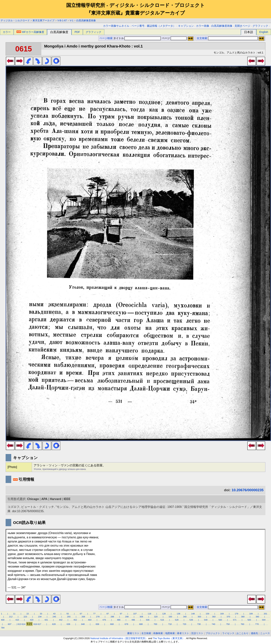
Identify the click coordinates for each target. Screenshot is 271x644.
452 (75, 620)
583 (249, 620)
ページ (174, 38)
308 (141, 617)
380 (243, 617)
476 (104, 620)
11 (14, 614)
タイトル (137, 38)
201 (265, 614)
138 (179, 614)
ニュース (265, 633)
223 (25, 617)
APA (44, 499)
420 (32, 620)
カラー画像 (203, 26)
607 (10, 624)
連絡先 (254, 633)
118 (150, 614)
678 (127, 624)
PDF (77, 32)
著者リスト (183, 633)
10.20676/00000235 (248, 490)
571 (235, 620)
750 (228, 624)
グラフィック (260, 26)
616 (35, 624)
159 (208, 614)
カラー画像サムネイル (116, 26)
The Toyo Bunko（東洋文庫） (169, 638)
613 (20, 624)
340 (185, 617)
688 (141, 624)
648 (83, 624)
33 (41, 614)
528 (177, 620)
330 (170, 617)
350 (199, 617)
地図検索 (170, 633)
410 (17, 620)
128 (164, 614)
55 (68, 614)
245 (54, 617)
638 (68, 624)
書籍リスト (133, 633)
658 (97, 624)
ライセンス (228, 633)
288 (112, 617)
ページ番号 (138, 26)
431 (46, 620)
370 (228, 617)
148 (193, 614)
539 (191, 620)
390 (257, 617)
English (264, 32)
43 (54, 614)
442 (61, 620)
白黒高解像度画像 (86, 20)
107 (135, 614)
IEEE (67, 499)
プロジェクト (213, 633)
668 (112, 624)
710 (170, 624)
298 (127, 617)
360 (214, 617)
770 (257, 624)
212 (11, 617)
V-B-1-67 (62, 20)
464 (90, 620)
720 (185, 624)
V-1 (72, 20)
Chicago (33, 499)
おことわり (242, 633)
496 (133, 620)
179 (236, 614)
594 (264, 620)
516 (162, 620)
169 (222, 614)
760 (242, 624)
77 (94, 614)
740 (213, 624)
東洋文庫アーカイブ (43, 20)
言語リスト (197, 633)
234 (40, 617)
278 (98, 617)
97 (121, 614)
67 (81, 614)
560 (220, 620)
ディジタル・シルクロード (15, 20)
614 (24, 624)
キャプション (186, 26)
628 (54, 624)
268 (83, 617)
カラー (7, 32)
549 (206, 620)
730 (199, 624)
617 (39, 624)
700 (156, 624)
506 (148, 620)
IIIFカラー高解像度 (30, 32)
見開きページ (242, 26)
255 (69, 617)
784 (3, 628)
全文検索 (202, 38)
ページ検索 (106, 38)
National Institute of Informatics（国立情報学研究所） (119, 638)
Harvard (56, 499)
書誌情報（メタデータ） (161, 26)
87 (108, 614)
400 (3, 620)
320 (156, 617)
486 (119, 620)
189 (251, 614)
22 (27, 614)
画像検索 (158, 633)
